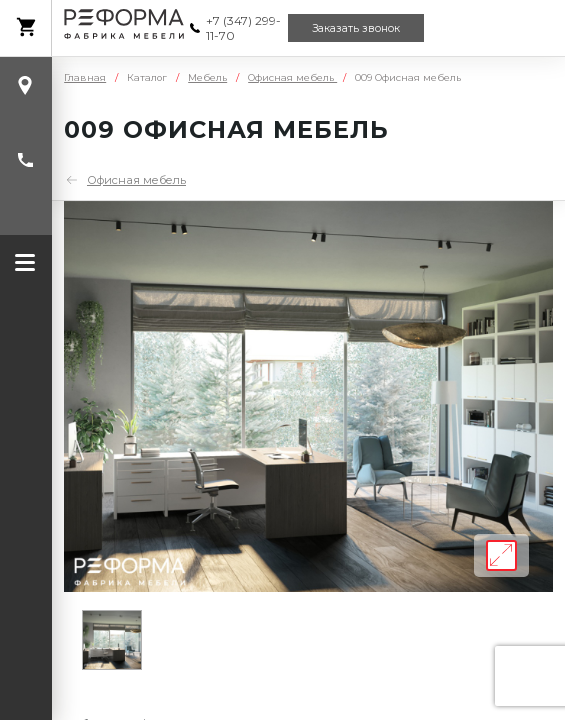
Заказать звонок (356, 28)
